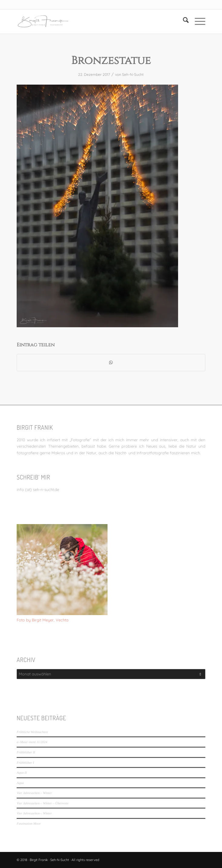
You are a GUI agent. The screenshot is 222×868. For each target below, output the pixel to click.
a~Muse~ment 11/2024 (32, 742)
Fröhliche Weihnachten (32, 732)
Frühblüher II (26, 752)
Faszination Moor (29, 823)
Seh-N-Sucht (133, 74)
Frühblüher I (25, 762)
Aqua (20, 783)
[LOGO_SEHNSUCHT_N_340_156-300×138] (92, 22)
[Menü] (197, 22)
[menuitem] (183, 22)
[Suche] (183, 22)
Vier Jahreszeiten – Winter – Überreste (43, 803)
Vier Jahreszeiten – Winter (34, 793)
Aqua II (22, 772)
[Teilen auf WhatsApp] (111, 363)
